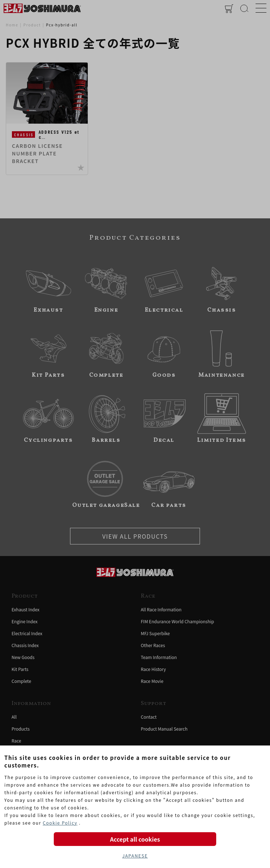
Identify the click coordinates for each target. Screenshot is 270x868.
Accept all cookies (135, 839)
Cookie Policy (60, 823)
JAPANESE (135, 856)
